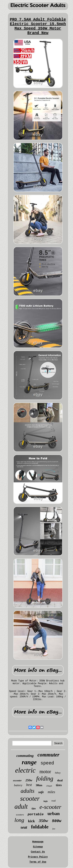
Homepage (38, 842)
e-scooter (50, 807)
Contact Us (38, 852)
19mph (49, 786)
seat (24, 827)
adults (28, 791)
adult (21, 807)
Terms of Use (38, 862)
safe (41, 792)
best (29, 785)
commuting (25, 756)
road (53, 801)
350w (43, 821)
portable (36, 814)
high (45, 801)
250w (29, 780)
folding (45, 779)
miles (51, 792)
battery (18, 785)
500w (57, 821)
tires (59, 785)
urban (54, 814)
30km (39, 785)
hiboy (58, 773)
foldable (40, 827)
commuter (49, 755)
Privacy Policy (38, 857)
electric (25, 770)
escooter (17, 780)
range (29, 762)
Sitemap (38, 847)
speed (47, 763)
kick (31, 821)
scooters (20, 815)
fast (54, 829)
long (19, 820)
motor (45, 772)
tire (34, 809)
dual (60, 780)
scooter (30, 798)
